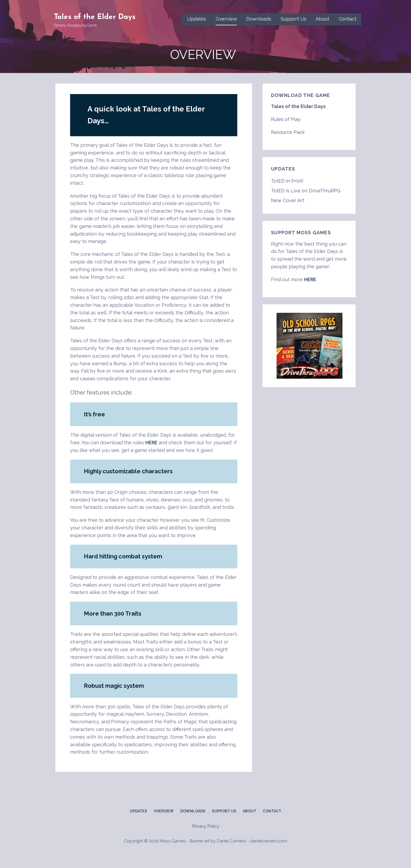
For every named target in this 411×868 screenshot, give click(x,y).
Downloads (259, 19)
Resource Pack (288, 132)
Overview (226, 19)
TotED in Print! (287, 181)
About (322, 19)
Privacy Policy (205, 826)
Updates (197, 19)
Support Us (293, 19)
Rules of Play (286, 119)
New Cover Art (288, 200)
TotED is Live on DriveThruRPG (306, 191)
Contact (348, 19)
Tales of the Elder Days (95, 17)
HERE (151, 443)
